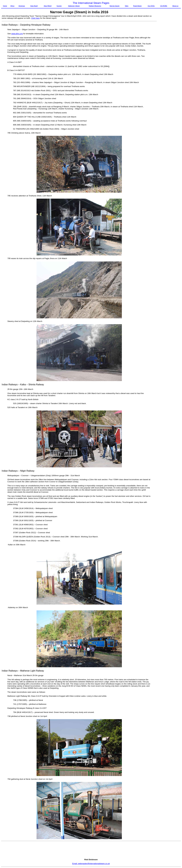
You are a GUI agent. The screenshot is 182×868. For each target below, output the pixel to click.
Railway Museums (95, 6)
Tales (127, 6)
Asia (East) (34, 6)
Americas (22, 6)
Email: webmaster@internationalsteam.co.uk (91, 864)
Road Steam (137, 6)
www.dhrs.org (17, 34)
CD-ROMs (164, 6)
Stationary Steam (74, 6)
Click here (35, 18)
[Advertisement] (169, 58)
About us (175, 6)
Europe (59, 6)
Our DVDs (151, 6)
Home (5, 6)
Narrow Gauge (115, 6)
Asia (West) (48, 6)
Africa (12, 6)
